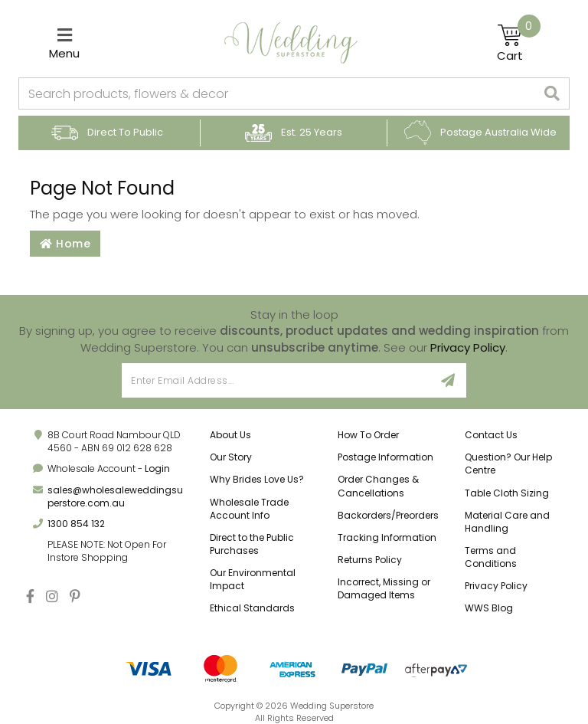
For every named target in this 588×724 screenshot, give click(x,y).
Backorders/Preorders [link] (388, 515)
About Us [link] (230, 435)
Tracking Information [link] (387, 537)
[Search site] (552, 93)
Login (157, 468)
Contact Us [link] (491, 435)
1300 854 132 (76, 524)
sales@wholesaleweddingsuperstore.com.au (115, 496)
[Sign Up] (448, 380)
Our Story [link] (231, 457)
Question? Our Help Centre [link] (508, 464)
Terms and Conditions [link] (491, 557)
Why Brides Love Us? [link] (257, 479)
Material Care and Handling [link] (507, 522)
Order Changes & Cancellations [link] (378, 486)
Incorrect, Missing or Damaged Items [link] (384, 588)
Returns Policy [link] (370, 560)
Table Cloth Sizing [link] (507, 493)
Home (65, 244)
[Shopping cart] (519, 43)
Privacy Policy (468, 347)
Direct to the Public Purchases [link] (252, 544)
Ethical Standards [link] (252, 608)
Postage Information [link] (385, 457)
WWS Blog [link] (489, 608)
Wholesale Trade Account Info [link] (249, 509)
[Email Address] (276, 380)
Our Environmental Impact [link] (253, 579)
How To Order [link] (368, 435)
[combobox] (278, 93)
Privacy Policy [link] (496, 586)
